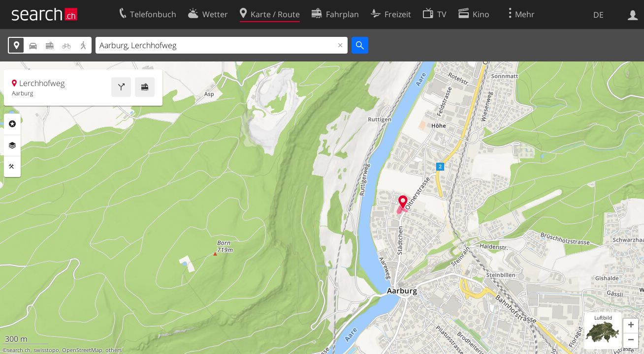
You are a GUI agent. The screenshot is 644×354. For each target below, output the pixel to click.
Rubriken (12, 124)
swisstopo (46, 350)
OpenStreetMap (82, 350)
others (113, 350)
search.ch (19, 350)
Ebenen (12, 146)
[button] (631, 326)
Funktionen (12, 167)
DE (598, 15)
